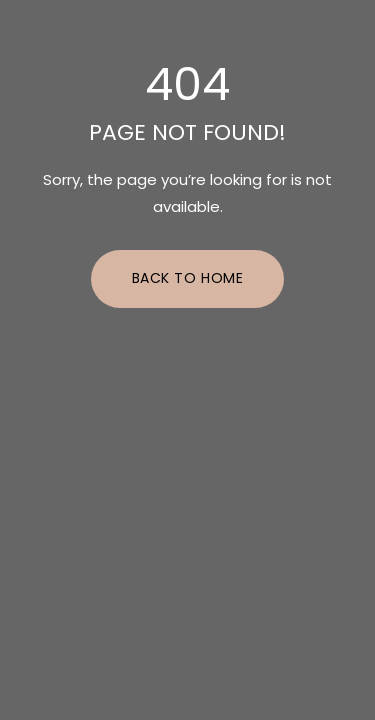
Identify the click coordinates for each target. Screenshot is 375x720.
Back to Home (188, 278)
